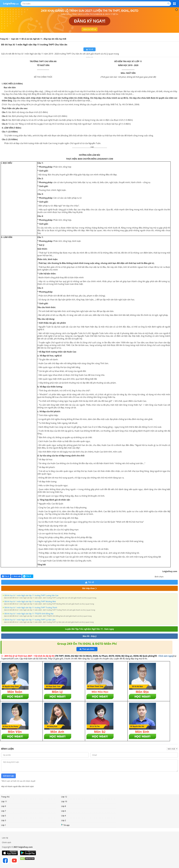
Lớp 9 (4, 806)
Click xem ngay (166, 656)
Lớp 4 (64, 816)
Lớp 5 (4, 816)
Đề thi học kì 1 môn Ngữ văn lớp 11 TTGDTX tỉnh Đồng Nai (29, 614)
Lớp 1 (4, 825)
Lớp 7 (4, 811)
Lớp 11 (4, 801)
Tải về (90, 49)
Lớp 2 (64, 820)
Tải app (65, 825)
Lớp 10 (64, 801)
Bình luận (16, 576)
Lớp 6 (64, 811)
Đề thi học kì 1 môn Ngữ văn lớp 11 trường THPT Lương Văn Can (31, 595)
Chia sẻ (6, 576)
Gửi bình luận (9, 776)
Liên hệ (5, 838)
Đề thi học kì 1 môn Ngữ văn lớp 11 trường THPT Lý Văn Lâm (30, 620)
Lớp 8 (64, 806)
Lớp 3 (4, 820)
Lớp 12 (64, 797)
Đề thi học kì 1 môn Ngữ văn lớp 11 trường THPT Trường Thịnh (31, 608)
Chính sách (6, 842)
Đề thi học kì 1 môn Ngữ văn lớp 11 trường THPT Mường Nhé (30, 601)
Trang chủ (5, 797)
